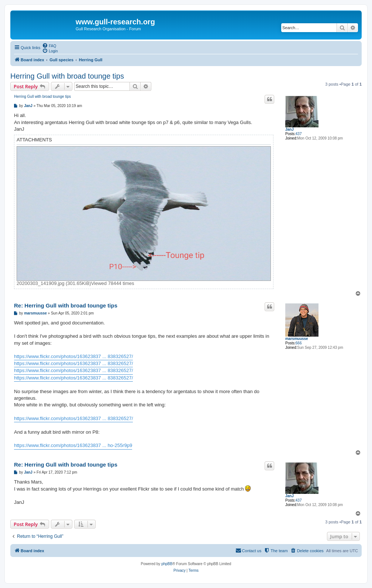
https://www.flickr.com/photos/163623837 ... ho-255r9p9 (73, 445)
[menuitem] (49, 45)
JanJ (290, 129)
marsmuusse (297, 339)
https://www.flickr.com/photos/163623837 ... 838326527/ (73, 356)
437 (299, 134)
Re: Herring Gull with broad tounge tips (66, 305)
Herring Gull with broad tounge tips (67, 76)
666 (299, 343)
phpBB (167, 564)
